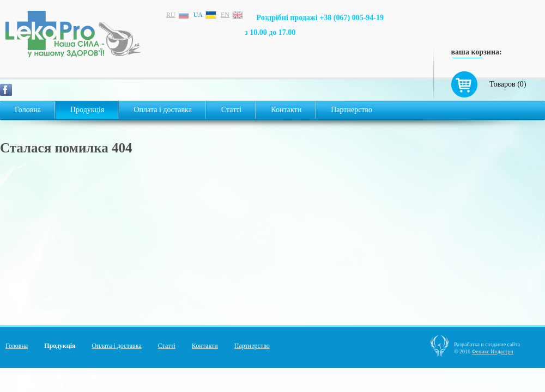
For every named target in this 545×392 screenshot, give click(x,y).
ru (171, 15)
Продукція (87, 110)
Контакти (286, 110)
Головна (28, 110)
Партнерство (352, 110)
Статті (231, 110)
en (225, 15)
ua (198, 15)
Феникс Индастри (493, 351)
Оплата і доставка (162, 110)
